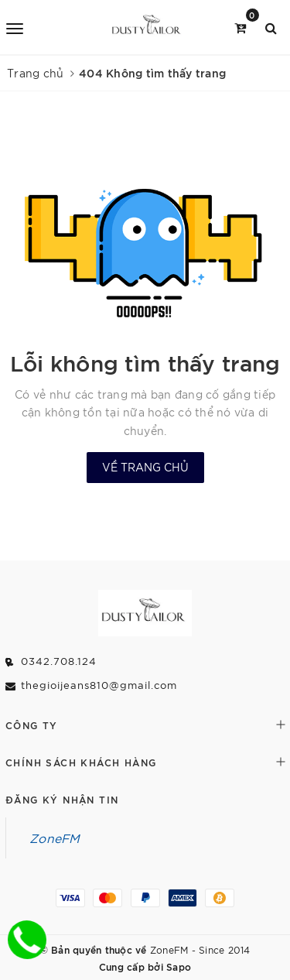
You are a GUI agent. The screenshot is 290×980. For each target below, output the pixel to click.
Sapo (179, 966)
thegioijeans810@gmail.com (99, 685)
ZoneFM (55, 838)
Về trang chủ (145, 467)
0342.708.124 (59, 661)
